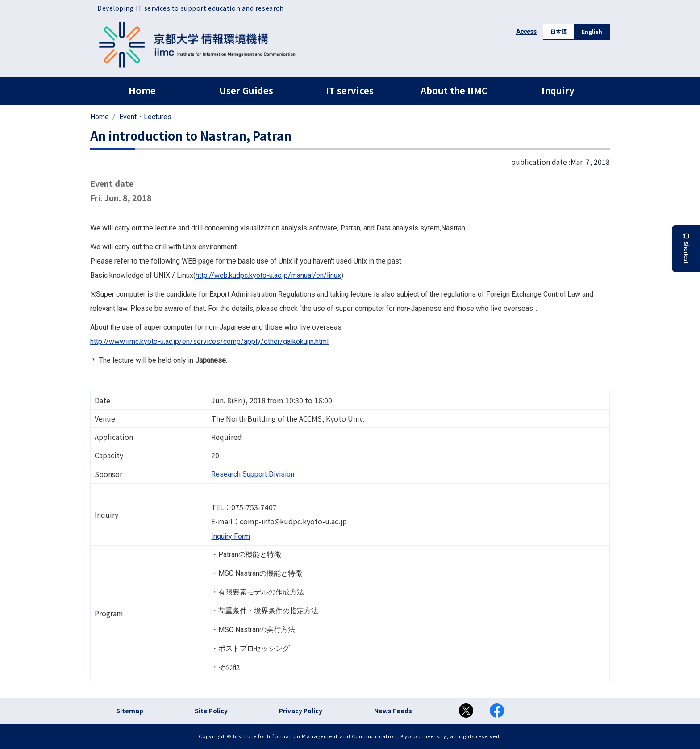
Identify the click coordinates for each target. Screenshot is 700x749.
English (592, 31)
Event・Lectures (145, 117)
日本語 (558, 31)
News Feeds (393, 711)
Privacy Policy (301, 711)
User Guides (246, 90)
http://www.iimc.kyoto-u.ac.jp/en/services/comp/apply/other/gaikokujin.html (209, 341)
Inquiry (558, 90)
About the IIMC (454, 90)
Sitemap (130, 711)
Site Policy (211, 711)
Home (142, 90)
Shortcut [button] (686, 249)
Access (526, 32)
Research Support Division (253, 474)
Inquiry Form (231, 536)
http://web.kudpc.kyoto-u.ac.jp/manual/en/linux (268, 275)
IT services (350, 90)
